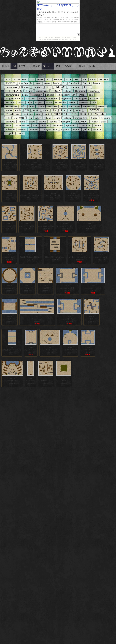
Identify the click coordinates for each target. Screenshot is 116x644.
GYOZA (56, 91)
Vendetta (34, 129)
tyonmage (71, 126)
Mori (63, 106)
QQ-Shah (85, 114)
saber (38, 118)
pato (38, 114)
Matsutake (60, 102)
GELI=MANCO (14, 91)
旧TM (22, 66)
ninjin (46, 110)
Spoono (53, 122)
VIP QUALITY (49, 129)
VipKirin (65, 129)
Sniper (32, 122)
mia (94, 102)
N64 (27, 110)
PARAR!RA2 (12, 114)
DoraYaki (38, 87)
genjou (29, 91)
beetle (56, 83)
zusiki (21, 133)
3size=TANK (20, 79)
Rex (30, 118)
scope (57, 118)
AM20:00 (10, 83)
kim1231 (31, 99)
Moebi (41, 106)
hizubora (50, 95)
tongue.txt (58, 126)
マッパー (48, 66)
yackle (86, 129)
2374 (68, 79)
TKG (35, 126)
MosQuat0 (74, 106)
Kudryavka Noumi (48, 99)
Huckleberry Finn (66, 95)
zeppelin (10, 133)
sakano (47, 118)
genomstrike (42, 91)
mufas (9, 110)
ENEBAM (60, 87)
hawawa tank (12, 95)
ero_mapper (75, 87)
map (30, 102)
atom (38, 83)
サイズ (36, 66)
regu (8, 118)
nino (54, 110)
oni (71, 110)
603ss (40, 79)
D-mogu (25, 87)
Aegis (93, 79)
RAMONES (99, 114)
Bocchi (86, 83)
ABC (77, 79)
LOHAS (94, 99)
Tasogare (65, 122)
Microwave (11, 106)
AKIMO (103, 79)
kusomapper (80, 99)
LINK (92, 66)
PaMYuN (94, 110)
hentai (25, 95)
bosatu (97, 83)
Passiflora (28, 114)
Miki (23, 106)
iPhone (82, 95)
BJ (64, 83)
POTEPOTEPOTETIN (65, 114)
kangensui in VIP (14, 99)
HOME (5, 66)
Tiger (8, 126)
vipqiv (76, 129)
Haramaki (80, 91)
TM (14, 66)
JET (91, 95)
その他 (68, 66)
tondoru (45, 126)
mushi (18, 110)
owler (78, 110)
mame (21, 102)
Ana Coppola (25, 83)
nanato (36, 110)
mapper (39, 102)
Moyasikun (89, 106)
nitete (63, 110)
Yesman (97, 129)
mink (31, 106)
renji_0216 (19, 118)
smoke (22, 122)
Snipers (42, 122)
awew (47, 83)
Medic (72, 102)
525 (32, 79)
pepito (47, 114)
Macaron (10, 102)
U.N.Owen (85, 126)
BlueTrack (74, 83)
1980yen (58, 79)
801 (48, 79)
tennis (95, 122)
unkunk (22, 129)
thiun (104, 122)
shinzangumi (81, 118)
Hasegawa (93, 91)
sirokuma (106, 118)
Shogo (94, 118)
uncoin (97, 126)
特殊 (58, 66)
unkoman (10, 129)
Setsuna (68, 118)
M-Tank (102, 106)
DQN (49, 87)
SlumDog (10, 122)
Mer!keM (84, 102)
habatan (68, 91)
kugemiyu (66, 99)
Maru (49, 102)
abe (85, 79)
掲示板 (82, 66)
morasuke (52, 106)
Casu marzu (12, 87)
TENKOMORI (81, 122)
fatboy (87, 87)
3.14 (8, 79)
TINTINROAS (22, 126)
